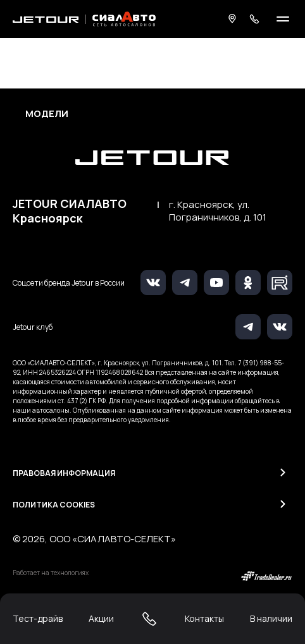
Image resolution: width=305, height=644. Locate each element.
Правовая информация (64, 473)
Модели (47, 114)
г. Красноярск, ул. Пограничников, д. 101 (218, 211)
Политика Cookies (54, 505)
